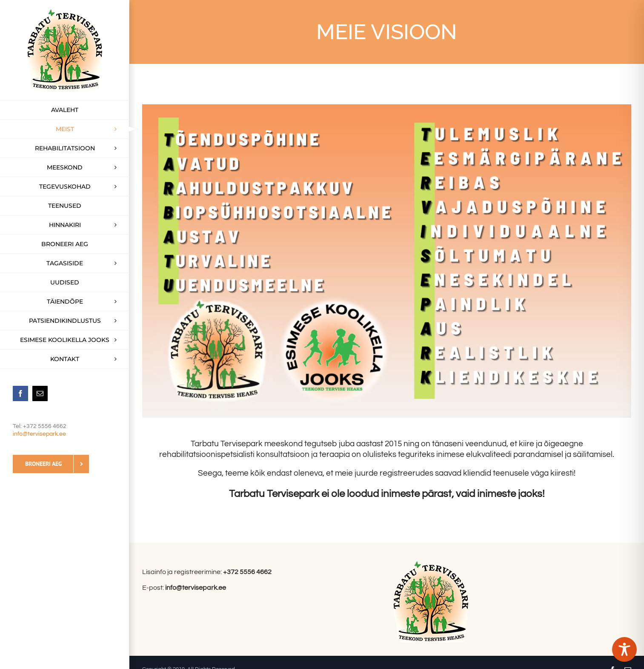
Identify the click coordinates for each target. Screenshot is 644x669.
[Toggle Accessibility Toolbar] (624, 649)
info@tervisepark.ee (39, 434)
